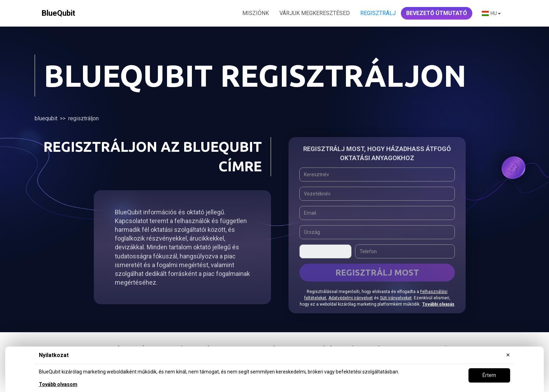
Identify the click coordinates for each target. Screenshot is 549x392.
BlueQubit (46, 118)
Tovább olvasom (58, 384)
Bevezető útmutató (437, 13)
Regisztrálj (378, 13)
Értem (489, 375)
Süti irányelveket (396, 298)
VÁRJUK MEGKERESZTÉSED (315, 13)
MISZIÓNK (256, 13)
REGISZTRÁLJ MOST (377, 273)
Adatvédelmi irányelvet (351, 298)
